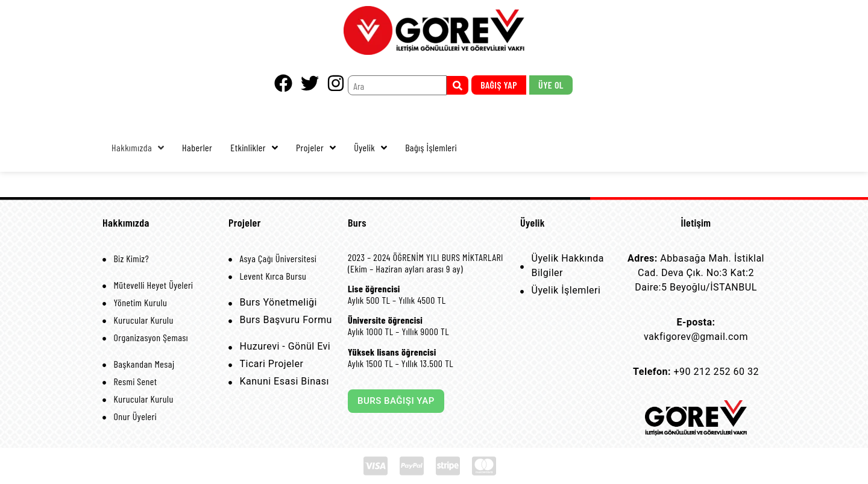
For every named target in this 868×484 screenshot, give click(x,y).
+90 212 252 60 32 (716, 372)
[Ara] (397, 85)
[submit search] (458, 85)
